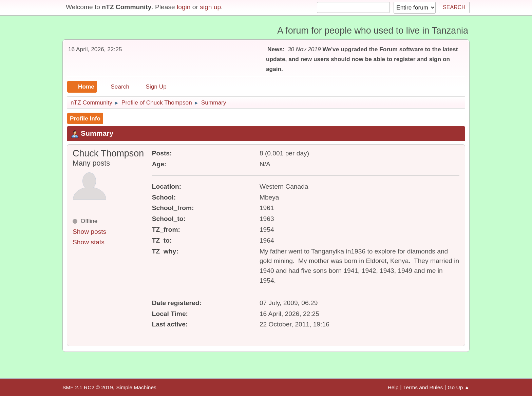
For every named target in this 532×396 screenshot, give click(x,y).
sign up (210, 7)
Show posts (89, 232)
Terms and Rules (423, 387)
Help (393, 387)
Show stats (89, 242)
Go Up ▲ (459, 387)
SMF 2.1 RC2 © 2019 (88, 387)
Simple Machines (136, 387)
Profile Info (85, 118)
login (184, 7)
